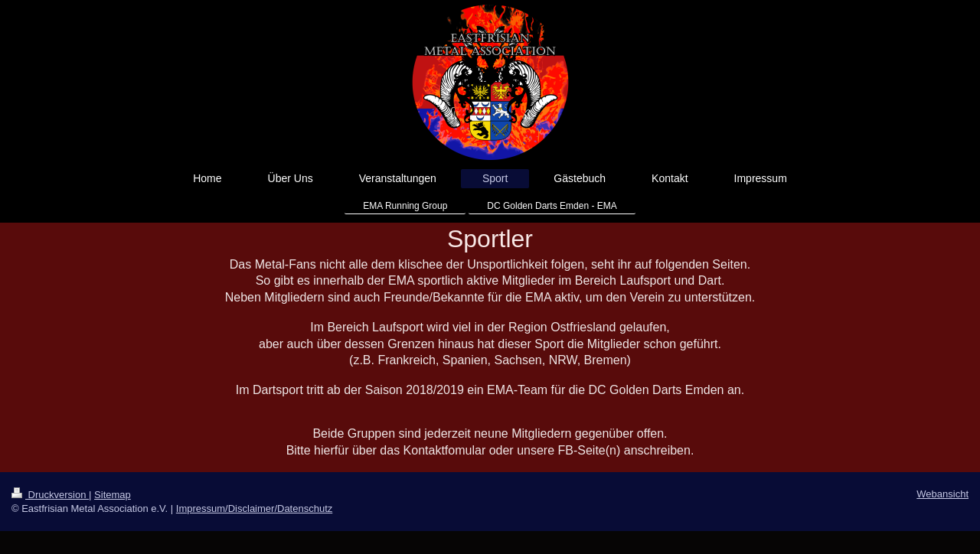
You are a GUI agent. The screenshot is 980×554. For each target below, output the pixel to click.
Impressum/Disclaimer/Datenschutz (254, 508)
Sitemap (113, 495)
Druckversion (50, 495)
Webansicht (942, 494)
